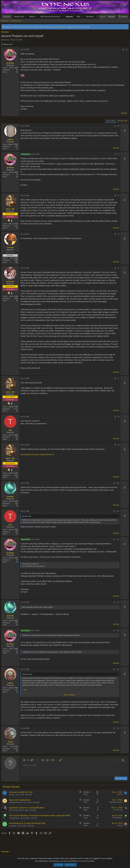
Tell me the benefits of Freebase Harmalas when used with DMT (40, 816)
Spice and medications (20, 800)
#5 (118, 234)
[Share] (123, 50)
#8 (118, 417)
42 (17, 72)
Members (90, 17)
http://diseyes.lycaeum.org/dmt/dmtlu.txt (37, 454)
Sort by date (111, 121)
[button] (26, 17)
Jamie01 (120, 825)
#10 (118, 483)
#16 (118, 728)
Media (32, 17)
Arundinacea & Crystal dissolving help (27, 823)
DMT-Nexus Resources (50, 17)
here (64, 27)
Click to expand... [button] (70, 695)
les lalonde (13, 826)
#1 (127, 49)
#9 (118, 445)
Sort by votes (123, 121)
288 (17, 262)
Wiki (78, 17)
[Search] (123, 17)
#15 (118, 669)
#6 (118, 268)
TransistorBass (14, 818)
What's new (19, 17)
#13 (118, 602)
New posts (5, 21)
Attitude (69, 17)
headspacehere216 (16, 802)
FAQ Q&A (28, 795)
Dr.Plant (6, 40)
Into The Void (14, 810)
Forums (7, 17)
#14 (118, 631)
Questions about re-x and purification (27, 808)
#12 (118, 539)
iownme (12, 795)
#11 (118, 511)
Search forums (16, 21)
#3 (118, 154)
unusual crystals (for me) (21, 792)
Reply (125, 113)
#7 (118, 378)
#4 (118, 195)
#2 (118, 126)
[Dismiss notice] (126, 27)
